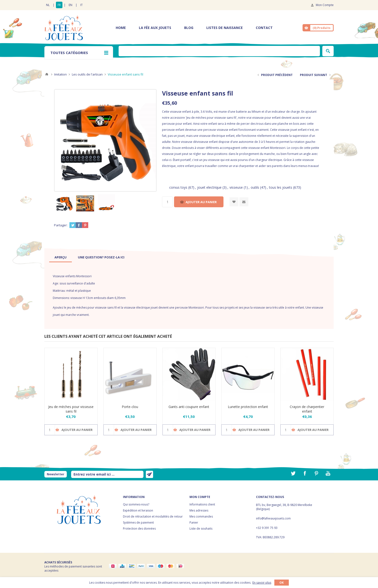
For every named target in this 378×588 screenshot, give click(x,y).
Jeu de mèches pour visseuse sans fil (71, 409)
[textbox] (219, 51)
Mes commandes (201, 516)
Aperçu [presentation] (61, 257)
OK (282, 583)
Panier (194, 522)
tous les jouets (281, 187)
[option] (64, 203)
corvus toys (178, 187)
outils (255, 187)
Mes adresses (199, 510)
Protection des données (139, 529)
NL (48, 5)
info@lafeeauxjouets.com (273, 518)
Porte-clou (130, 407)
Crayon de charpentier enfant (307, 409)
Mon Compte (325, 5)
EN (71, 5)
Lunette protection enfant (248, 407)
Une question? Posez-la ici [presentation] (101, 257)
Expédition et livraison (138, 510)
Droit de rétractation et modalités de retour (153, 516)
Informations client (202, 504)
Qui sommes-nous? (136, 504)
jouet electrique (209, 187)
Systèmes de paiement (138, 522)
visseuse (236, 187)
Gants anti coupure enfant (189, 407)
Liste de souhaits (201, 529)
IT (81, 5)
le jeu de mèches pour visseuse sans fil (90, 308)
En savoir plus (262, 583)
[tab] (61, 257)
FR (59, 5)
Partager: (61, 225)
